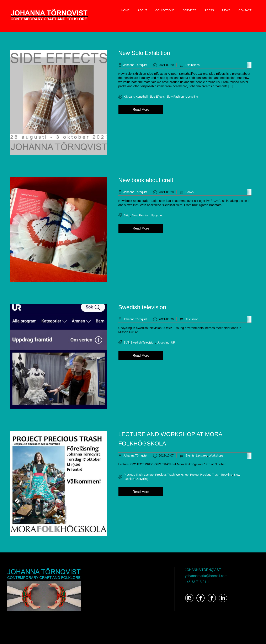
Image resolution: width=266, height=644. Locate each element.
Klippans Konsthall (136, 97)
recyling (227, 475)
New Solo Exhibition (144, 53)
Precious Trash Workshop (172, 475)
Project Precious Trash (205, 475)
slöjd (127, 215)
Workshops (216, 455)
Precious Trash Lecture (139, 475)
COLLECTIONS (165, 10)
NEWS (226, 10)
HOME (125, 10)
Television (192, 319)
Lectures (202, 455)
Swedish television (142, 307)
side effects (157, 97)
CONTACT (245, 10)
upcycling (192, 97)
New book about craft (146, 180)
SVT (126, 342)
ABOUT (142, 10)
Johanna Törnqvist (135, 65)
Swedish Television (143, 342)
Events (190, 455)
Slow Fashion (175, 97)
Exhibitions (193, 65)
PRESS (209, 10)
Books (190, 192)
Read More (141, 110)
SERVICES (190, 10)
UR (173, 342)
